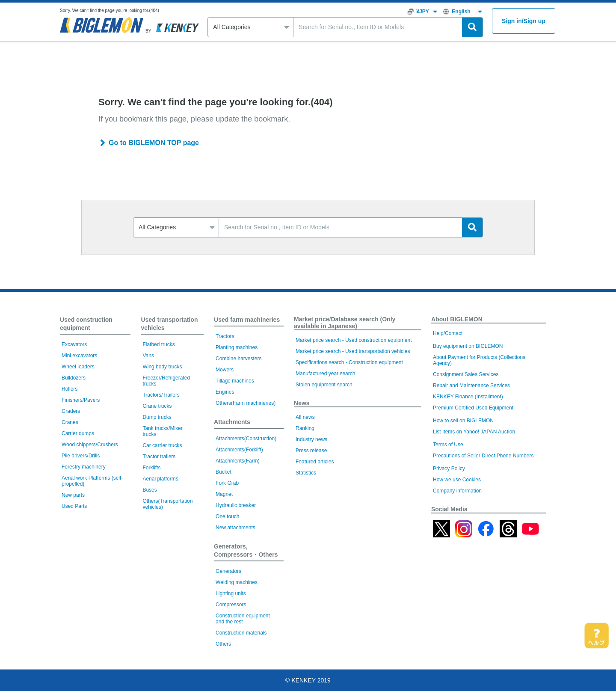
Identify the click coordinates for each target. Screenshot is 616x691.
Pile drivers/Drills (81, 456)
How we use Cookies (457, 480)
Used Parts (74, 506)
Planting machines (237, 347)
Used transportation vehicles (169, 324)
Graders (71, 411)
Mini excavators (79, 356)
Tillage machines (235, 381)
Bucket (224, 472)
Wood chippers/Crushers (90, 445)
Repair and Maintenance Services (471, 386)
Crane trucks (157, 406)
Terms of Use (448, 445)
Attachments (232, 422)
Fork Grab (227, 483)
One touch (227, 516)
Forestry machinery (84, 467)
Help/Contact (448, 333)
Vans (148, 356)
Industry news (311, 439)
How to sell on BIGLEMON (463, 421)
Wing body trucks (162, 367)
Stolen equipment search (324, 385)
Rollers (70, 389)
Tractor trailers (159, 457)
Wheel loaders (78, 367)
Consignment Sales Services (466, 374)
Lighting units (231, 593)
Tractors (225, 336)
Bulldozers (74, 378)
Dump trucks (157, 417)
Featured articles (315, 462)
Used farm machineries (247, 320)
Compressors (231, 605)
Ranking (305, 428)
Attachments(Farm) (238, 461)
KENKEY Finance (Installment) (468, 397)
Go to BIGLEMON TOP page (154, 143)
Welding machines (237, 582)
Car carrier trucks (162, 445)
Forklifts (151, 468)
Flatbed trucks (158, 344)
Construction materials (241, 633)
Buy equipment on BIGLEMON (468, 346)
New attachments (235, 528)
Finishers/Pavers (81, 400)
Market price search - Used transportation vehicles (353, 351)
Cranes (70, 422)
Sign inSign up (524, 21)
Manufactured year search (325, 374)
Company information (457, 491)
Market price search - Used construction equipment (354, 340)
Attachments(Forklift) (239, 450)
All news (305, 417)
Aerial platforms (160, 479)
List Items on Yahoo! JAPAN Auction (474, 432)
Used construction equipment (86, 324)
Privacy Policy (449, 469)
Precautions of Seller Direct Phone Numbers (483, 456)
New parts (73, 495)
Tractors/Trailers (161, 395)
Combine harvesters (238, 359)
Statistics (306, 473)
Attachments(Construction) (246, 439)
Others (223, 644)
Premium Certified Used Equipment (473, 408)
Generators (228, 571)
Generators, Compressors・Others (246, 550)
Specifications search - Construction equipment (349, 362)
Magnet (224, 494)
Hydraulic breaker (236, 505)
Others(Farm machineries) (246, 403)
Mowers (225, 370)
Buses (150, 490)
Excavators (74, 344)
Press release (311, 451)
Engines (225, 392)
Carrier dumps (78, 433)
